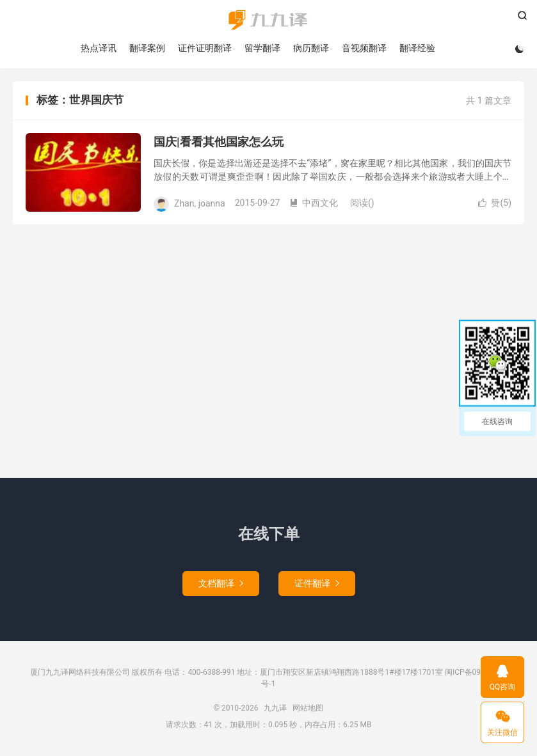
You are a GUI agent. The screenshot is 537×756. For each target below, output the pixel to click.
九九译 (268, 20)
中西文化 (314, 203)
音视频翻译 (364, 48)
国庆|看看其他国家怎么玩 (219, 142)
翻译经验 (417, 48)
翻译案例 (147, 48)
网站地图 (308, 708)
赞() (495, 203)
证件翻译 (317, 583)
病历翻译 (311, 48)
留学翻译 (262, 48)
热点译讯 (99, 48)
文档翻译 (221, 583)
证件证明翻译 (205, 48)
